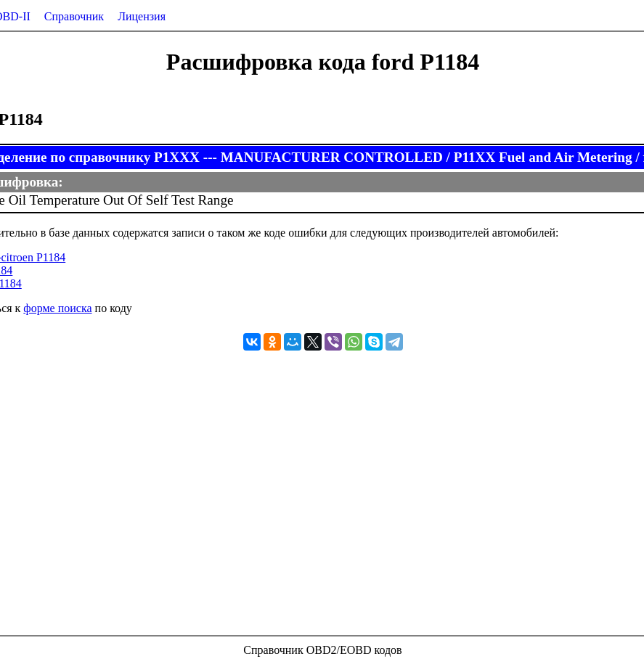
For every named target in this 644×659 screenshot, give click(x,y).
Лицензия (142, 16)
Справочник (74, 16)
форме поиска (57, 308)
